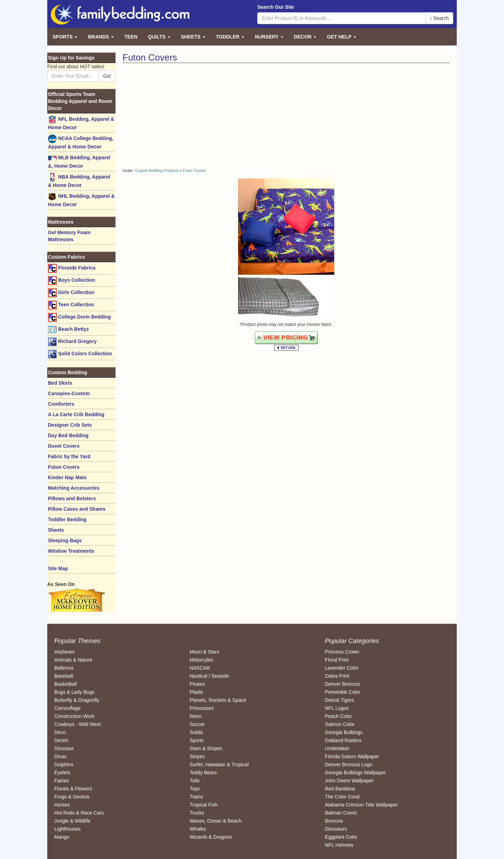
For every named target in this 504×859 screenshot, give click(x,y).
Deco (60, 732)
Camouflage (68, 708)
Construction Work (74, 716)
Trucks (197, 813)
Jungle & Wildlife (72, 821)
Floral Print (337, 660)
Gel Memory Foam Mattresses (69, 236)
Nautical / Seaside (209, 676)
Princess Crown (342, 652)
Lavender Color (342, 668)
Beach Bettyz (68, 330)
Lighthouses (68, 829)
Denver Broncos (342, 684)
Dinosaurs (336, 829)
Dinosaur (64, 748)
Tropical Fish (204, 805)
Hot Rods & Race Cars (79, 813)
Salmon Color (340, 724)
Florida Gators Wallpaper (352, 756)
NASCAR (200, 668)
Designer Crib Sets (70, 425)
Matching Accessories (74, 488)
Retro (196, 716)
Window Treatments (71, 551)
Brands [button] (101, 37)
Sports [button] (65, 37)
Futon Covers (194, 170)
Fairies (62, 781)
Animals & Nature (73, 660)
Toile (195, 781)
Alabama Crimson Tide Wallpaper (361, 805)
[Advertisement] (202, 116)
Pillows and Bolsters (72, 498)
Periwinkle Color (342, 692)
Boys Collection (72, 281)
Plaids (196, 692)
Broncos (334, 821)
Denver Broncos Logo (348, 764)
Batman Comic (341, 813)
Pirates (197, 684)
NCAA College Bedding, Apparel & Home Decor (81, 142)
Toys (195, 789)
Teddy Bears (203, 773)
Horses (62, 805)
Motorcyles (202, 660)
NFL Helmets (339, 845)
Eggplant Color (341, 837)
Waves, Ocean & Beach (216, 821)
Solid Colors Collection (80, 354)
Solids (196, 732)
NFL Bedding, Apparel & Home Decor (81, 123)
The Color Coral (342, 797)
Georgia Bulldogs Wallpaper (355, 773)
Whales (198, 829)
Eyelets (62, 773)
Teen (131, 37)
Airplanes (64, 652)
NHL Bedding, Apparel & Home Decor (81, 200)
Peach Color (338, 716)
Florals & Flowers (73, 789)
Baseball (64, 676)
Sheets (56, 530)
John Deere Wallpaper (349, 781)
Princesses (202, 708)
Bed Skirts (60, 383)
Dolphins (64, 764)
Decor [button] (305, 37)
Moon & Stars (205, 652)
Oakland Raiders (343, 740)
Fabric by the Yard (69, 456)
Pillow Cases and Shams (77, 509)
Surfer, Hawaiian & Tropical (219, 764)
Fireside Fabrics (72, 268)
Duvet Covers (64, 446)
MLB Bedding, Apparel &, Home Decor (79, 161)
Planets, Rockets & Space (218, 700)
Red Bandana (340, 789)
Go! (107, 76)
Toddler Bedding (67, 519)
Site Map (58, 568)
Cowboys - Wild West (78, 724)
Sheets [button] (193, 37)
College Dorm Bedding (79, 317)
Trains (196, 797)
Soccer (197, 724)
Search (439, 18)
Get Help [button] (342, 37)
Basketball (66, 684)
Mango (62, 837)
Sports (197, 740)
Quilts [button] (159, 37)
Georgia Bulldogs (344, 732)
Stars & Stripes (206, 748)
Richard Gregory (72, 342)
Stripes (197, 756)
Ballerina (64, 668)
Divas (60, 756)
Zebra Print (337, 676)
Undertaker (337, 748)
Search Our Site (276, 7)
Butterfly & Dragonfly (77, 700)
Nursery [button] (269, 37)
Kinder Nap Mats (67, 477)
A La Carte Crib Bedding (76, 414)
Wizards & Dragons (211, 837)
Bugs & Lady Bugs (74, 692)
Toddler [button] (230, 37)
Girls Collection (71, 293)
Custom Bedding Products (157, 170)
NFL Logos (337, 708)
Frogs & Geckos (72, 797)
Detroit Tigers (339, 700)
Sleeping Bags (65, 540)
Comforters (61, 404)
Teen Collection (71, 305)
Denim (61, 740)
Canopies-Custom (69, 393)
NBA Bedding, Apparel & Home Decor (79, 180)
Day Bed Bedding (68, 435)
